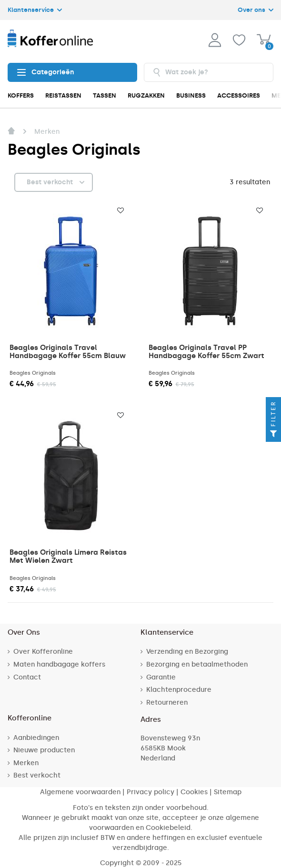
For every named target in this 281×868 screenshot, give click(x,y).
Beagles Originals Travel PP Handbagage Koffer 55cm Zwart (206, 352)
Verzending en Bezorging (187, 652)
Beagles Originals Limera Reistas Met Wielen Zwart (68, 556)
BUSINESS (191, 95)
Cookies (194, 792)
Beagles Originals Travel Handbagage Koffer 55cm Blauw (68, 352)
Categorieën (45, 72)
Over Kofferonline (43, 652)
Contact (27, 677)
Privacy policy (151, 792)
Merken (26, 763)
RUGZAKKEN (146, 95)
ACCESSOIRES (239, 95)
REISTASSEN (63, 95)
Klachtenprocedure (179, 690)
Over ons (256, 10)
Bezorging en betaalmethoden (197, 664)
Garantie (161, 677)
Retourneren (167, 703)
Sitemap (228, 792)
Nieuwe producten (44, 750)
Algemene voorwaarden (80, 792)
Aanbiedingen (36, 738)
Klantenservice (35, 10)
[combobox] (209, 72)
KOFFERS (21, 95)
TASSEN (105, 95)
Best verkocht (37, 775)
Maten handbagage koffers (59, 664)
